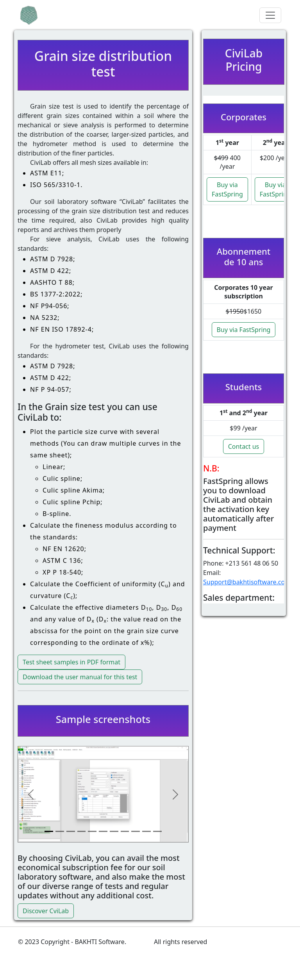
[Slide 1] (49, 831)
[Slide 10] (146, 831)
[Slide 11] (157, 831)
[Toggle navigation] (270, 15)
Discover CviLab (46, 911)
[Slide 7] (114, 831)
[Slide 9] (136, 831)
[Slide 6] (103, 831)
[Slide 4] (82, 831)
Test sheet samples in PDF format (71, 662)
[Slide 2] (60, 831)
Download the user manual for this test (80, 677)
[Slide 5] (92, 831)
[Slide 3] (71, 831)
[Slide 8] (125, 831)
